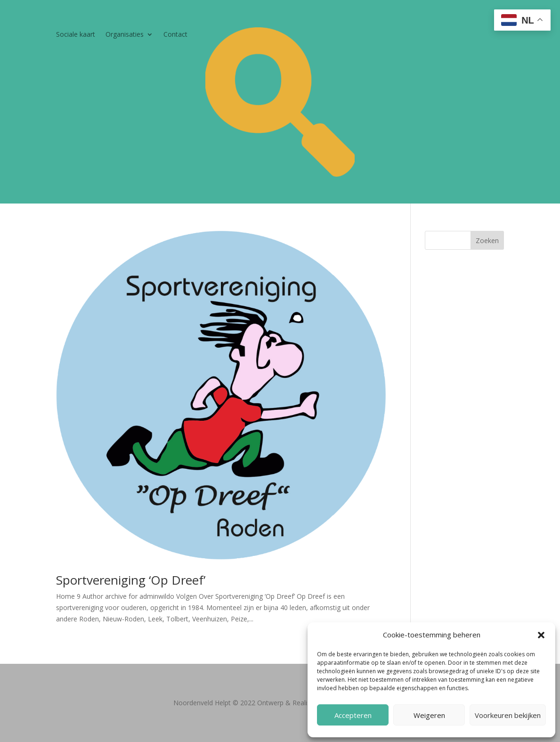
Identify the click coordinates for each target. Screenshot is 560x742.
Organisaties (125, 35)
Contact (175, 35)
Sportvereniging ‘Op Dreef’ (131, 580)
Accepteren (353, 715)
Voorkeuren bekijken (508, 715)
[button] (541, 635)
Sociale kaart (76, 35)
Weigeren (429, 715)
